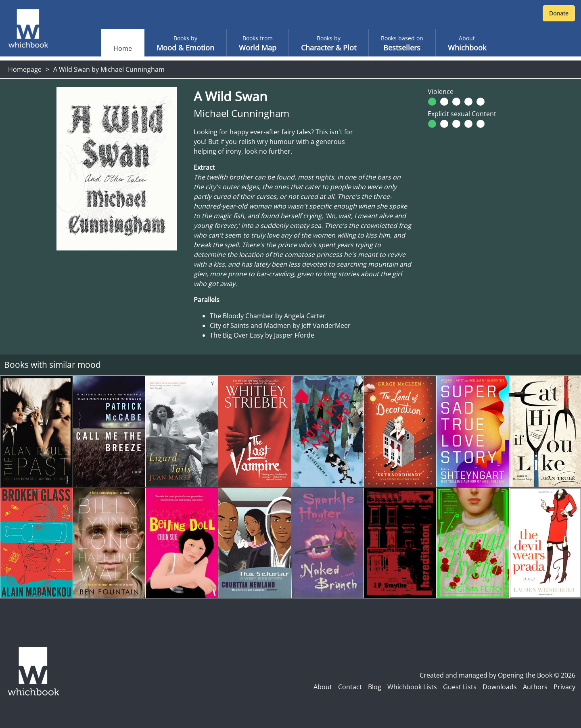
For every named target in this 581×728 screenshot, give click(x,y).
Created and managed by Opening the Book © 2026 (497, 675)
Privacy (564, 687)
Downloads (500, 687)
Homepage (25, 69)
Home (123, 48)
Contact (350, 687)
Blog (375, 687)
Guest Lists (460, 687)
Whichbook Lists (412, 687)
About (323, 687)
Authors (535, 687)
